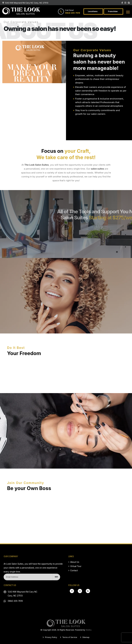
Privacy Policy (51, 637)
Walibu (89, 630)
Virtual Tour (76, 566)
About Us (75, 562)
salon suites (98, 169)
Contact (74, 570)
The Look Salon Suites (37, 165)
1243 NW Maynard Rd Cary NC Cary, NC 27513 (27, 3)
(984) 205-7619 (15, 601)
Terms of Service (69, 637)
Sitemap (86, 637)
